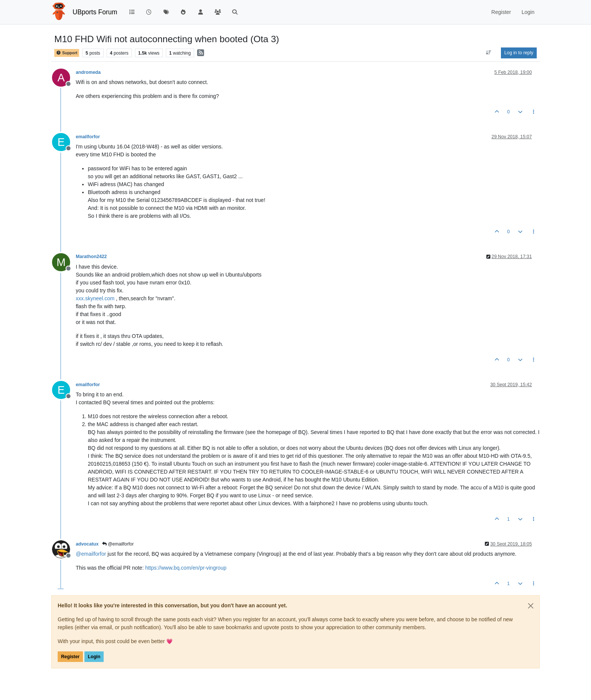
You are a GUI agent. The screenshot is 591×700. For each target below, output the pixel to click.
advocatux (87, 544)
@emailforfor (118, 544)
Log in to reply (519, 53)
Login (94, 657)
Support (67, 53)
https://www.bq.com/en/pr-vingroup (186, 568)
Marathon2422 (91, 257)
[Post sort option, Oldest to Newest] (489, 53)
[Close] (531, 606)
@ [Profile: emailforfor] (91, 554)
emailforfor (88, 137)
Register (70, 657)
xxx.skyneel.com (95, 298)
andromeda (88, 72)
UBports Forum (95, 12)
